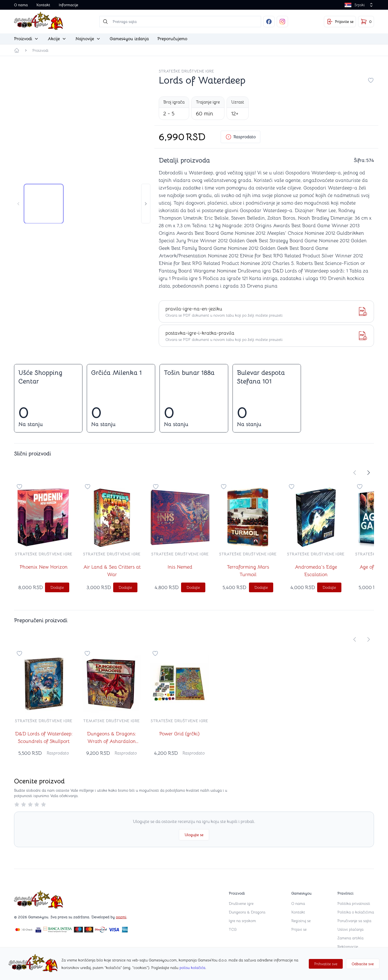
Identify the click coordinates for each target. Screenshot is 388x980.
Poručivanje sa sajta (354, 921)
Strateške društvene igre (186, 71)
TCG (233, 929)
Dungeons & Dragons (247, 912)
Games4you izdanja (129, 39)
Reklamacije (348, 947)
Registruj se (301, 921)
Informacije (68, 5)
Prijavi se (299, 929)
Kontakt (43, 5)
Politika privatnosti (354, 903)
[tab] (44, 204)
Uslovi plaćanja (350, 929)
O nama (21, 5)
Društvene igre (241, 903)
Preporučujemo (172, 39)
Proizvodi (40, 50)
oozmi (121, 917)
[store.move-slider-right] (146, 204)
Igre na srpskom (242, 921)
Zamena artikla (350, 938)
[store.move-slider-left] (18, 204)
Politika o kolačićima (356, 912)
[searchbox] (180, 22)
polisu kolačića (192, 968)
